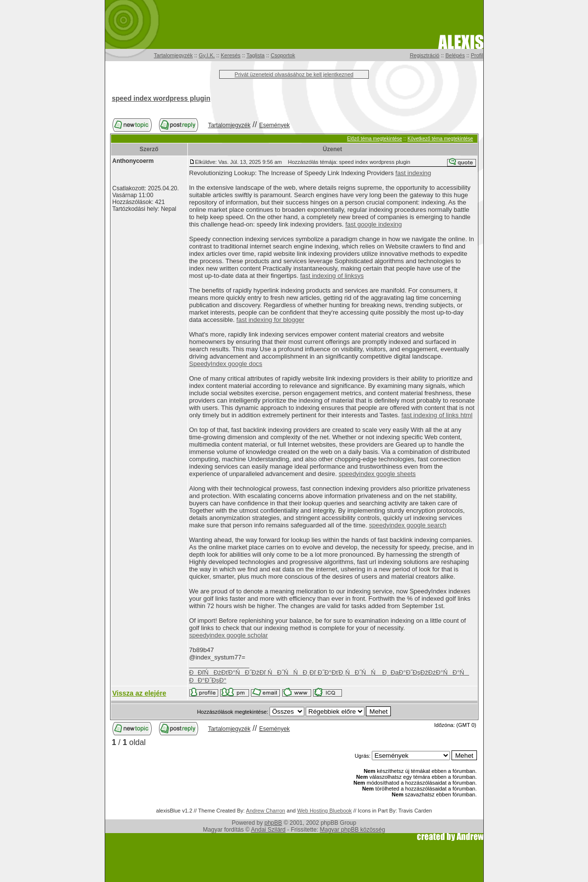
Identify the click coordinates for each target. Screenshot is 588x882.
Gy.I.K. (207, 55)
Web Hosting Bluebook (324, 811)
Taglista (256, 55)
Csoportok (283, 55)
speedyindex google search (407, 525)
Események (275, 125)
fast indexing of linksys (332, 276)
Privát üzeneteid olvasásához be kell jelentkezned (294, 74)
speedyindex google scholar (229, 635)
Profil (477, 55)
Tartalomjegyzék (173, 55)
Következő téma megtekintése (440, 139)
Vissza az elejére (139, 693)
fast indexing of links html (437, 415)
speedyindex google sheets (377, 474)
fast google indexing (374, 224)
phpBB (273, 823)
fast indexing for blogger (270, 320)
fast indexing (413, 173)
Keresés (230, 55)
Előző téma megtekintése (375, 139)
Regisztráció (425, 55)
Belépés (455, 55)
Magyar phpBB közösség (352, 830)
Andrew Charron (266, 811)
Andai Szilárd (268, 830)
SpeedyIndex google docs (226, 364)
